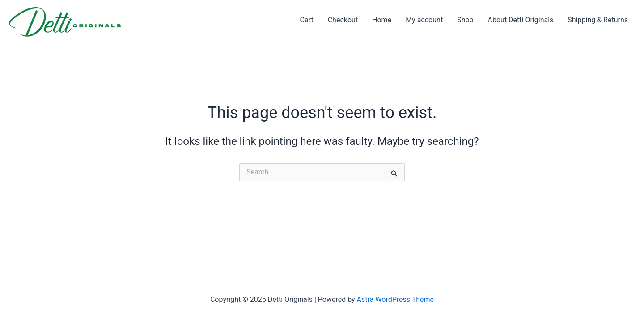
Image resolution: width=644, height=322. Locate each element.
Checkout (343, 20)
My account (424, 20)
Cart (307, 20)
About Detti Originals (521, 20)
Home (382, 20)
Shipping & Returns (598, 20)
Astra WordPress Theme (395, 299)
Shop (465, 20)
